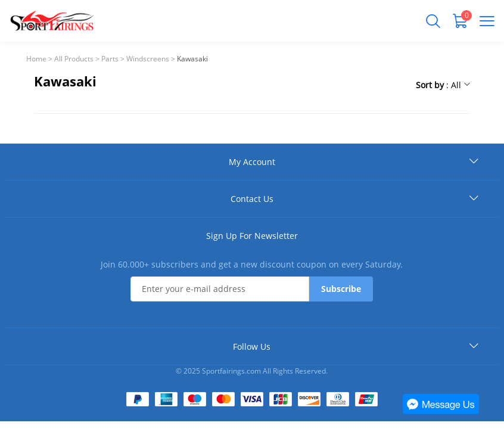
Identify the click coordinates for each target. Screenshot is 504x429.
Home (36, 59)
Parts (110, 59)
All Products (74, 59)
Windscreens (148, 59)
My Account (252, 162)
